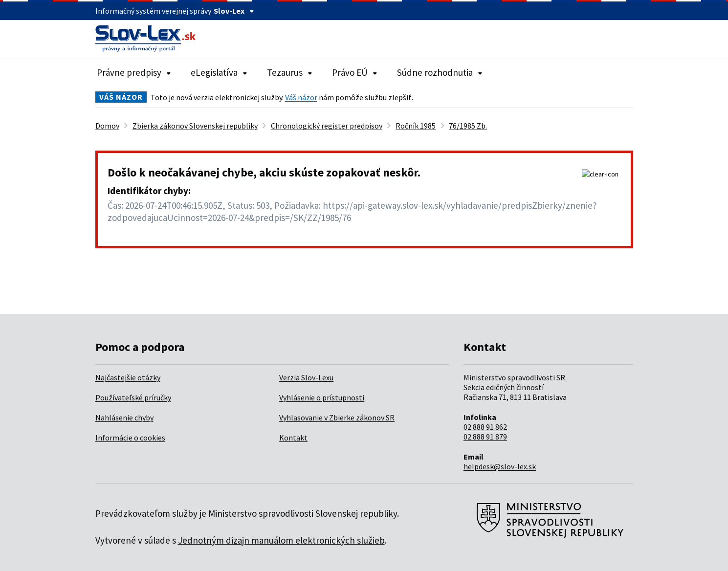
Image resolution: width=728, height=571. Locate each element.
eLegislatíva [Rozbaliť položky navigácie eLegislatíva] (219, 72)
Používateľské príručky (133, 397)
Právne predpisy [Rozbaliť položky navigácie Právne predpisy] (134, 72)
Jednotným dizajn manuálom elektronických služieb (281, 540)
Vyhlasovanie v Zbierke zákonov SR (337, 417)
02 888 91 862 (485, 427)
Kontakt (293, 438)
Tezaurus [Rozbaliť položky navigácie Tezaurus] (290, 72)
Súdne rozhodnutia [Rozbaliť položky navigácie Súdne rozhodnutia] (440, 72)
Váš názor (301, 97)
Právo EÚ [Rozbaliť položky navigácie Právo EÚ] (355, 72)
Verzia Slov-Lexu (306, 377)
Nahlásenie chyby (124, 417)
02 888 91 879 (485, 437)
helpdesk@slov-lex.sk (500, 466)
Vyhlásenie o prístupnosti (322, 397)
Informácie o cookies (130, 438)
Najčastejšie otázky (128, 377)
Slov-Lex (234, 11)
